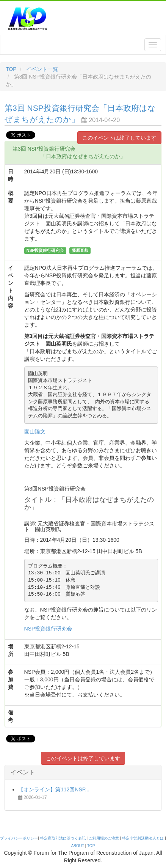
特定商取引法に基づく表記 (63, 838)
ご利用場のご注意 (104, 838)
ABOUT (78, 846)
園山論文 (35, 431)
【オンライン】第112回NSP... (54, 789)
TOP (11, 69)
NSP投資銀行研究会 (48, 629)
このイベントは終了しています (119, 138)
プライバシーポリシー (19, 838)
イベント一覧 (42, 69)
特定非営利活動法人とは (143, 838)
